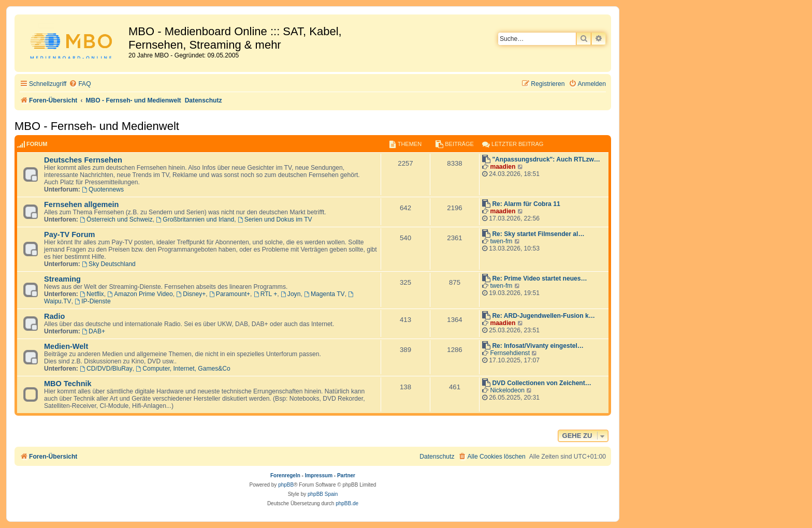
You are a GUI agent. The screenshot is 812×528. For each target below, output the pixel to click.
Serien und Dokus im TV (275, 219)
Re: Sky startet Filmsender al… (538, 234)
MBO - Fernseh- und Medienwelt (97, 126)
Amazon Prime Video (140, 294)
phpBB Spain (323, 494)
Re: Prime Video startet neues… (539, 278)
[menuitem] (80, 84)
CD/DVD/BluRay (106, 369)
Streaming (62, 279)
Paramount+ (230, 294)
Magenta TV (324, 294)
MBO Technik (68, 384)
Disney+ (191, 294)
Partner (346, 475)
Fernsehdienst (510, 353)
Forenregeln (285, 475)
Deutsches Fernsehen (83, 160)
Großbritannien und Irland (195, 219)
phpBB (286, 485)
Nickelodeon (507, 390)
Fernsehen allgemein (81, 204)
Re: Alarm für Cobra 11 (526, 204)
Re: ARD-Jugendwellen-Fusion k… (543, 316)
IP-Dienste (92, 301)
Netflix (92, 294)
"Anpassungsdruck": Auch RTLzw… (546, 159)
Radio (54, 316)
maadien (503, 167)
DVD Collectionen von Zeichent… (542, 383)
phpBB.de (347, 503)
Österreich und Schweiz (116, 219)
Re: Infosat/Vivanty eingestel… (538, 346)
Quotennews (103, 189)
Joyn (291, 294)
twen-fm (501, 241)
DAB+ (93, 331)
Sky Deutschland (109, 264)
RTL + (265, 294)
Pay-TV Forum (69, 234)
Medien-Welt (66, 346)
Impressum (319, 475)
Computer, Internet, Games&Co (183, 369)
